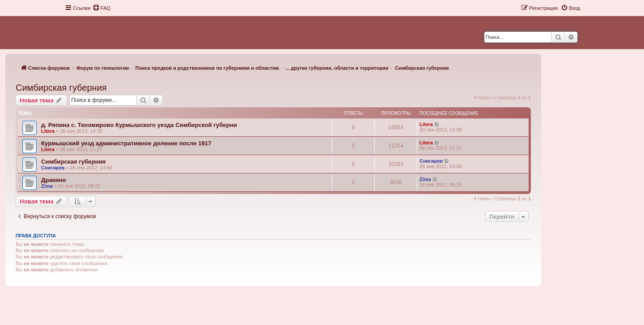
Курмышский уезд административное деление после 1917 (126, 143)
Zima (47, 186)
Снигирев (53, 168)
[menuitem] (102, 8)
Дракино (54, 180)
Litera (48, 131)
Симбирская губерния (61, 88)
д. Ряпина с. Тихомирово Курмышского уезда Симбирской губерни (139, 125)
